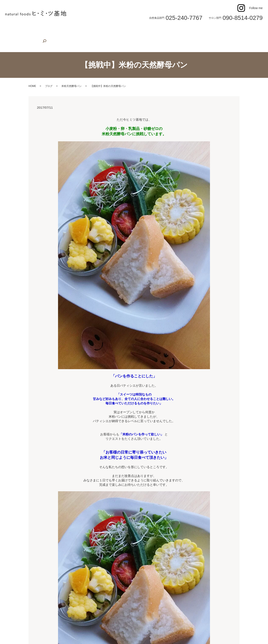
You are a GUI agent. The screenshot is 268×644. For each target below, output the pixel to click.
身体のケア (173, 30)
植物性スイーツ (48, 30)
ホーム (12, 30)
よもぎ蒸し (193, 30)
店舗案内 (27, 30)
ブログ (49, 80)
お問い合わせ (214, 30)
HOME (32, 80)
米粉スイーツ (152, 30)
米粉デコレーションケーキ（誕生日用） (90, 30)
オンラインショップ (241, 30)
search (10, 38)
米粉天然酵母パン (72, 80)
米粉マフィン (130, 30)
